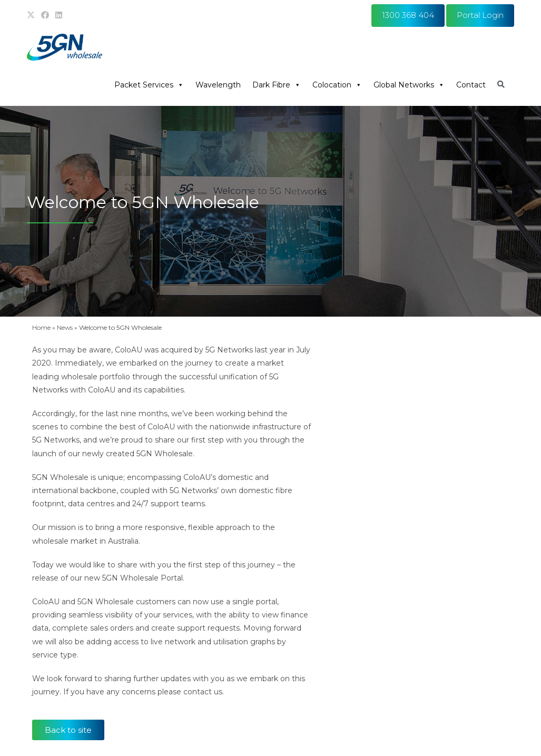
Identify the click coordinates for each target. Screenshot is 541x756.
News (65, 327)
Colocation (337, 85)
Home (41, 327)
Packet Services (149, 85)
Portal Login (480, 15)
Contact (471, 85)
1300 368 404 (408, 15)
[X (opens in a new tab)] (32, 15)
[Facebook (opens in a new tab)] (45, 15)
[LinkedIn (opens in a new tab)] (59, 15)
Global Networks (409, 85)
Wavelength (218, 85)
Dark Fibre (277, 85)
